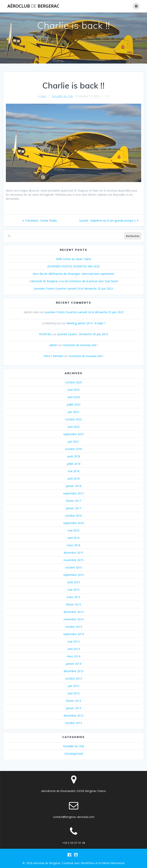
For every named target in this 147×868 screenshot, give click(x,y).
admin (53, 345)
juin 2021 (73, 442)
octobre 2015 (73, 567)
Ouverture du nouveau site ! (80, 345)
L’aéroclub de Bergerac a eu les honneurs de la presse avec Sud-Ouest (74, 281)
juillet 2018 (74, 464)
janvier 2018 (73, 486)
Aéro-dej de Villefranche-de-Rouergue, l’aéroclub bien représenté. (74, 274)
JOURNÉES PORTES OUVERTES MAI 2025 (74, 266)
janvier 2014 (73, 664)
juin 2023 (73, 412)
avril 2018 (74, 479)
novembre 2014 (74, 619)
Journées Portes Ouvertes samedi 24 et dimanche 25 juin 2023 (73, 289)
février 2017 (73, 501)
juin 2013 (73, 686)
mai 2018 (74, 471)
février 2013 (73, 701)
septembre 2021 (74, 434)
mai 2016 (74, 530)
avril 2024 (74, 397)
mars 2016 (73, 545)
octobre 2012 (73, 723)
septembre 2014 (74, 634)
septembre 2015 (74, 575)
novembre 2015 (74, 560)
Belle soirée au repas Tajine (74, 259)
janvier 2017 (73, 508)
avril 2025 (74, 390)
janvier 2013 (73, 708)
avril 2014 (74, 649)
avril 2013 (74, 693)
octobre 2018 (73, 449)
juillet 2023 (74, 404)
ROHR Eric (46, 334)
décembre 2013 (73, 671)
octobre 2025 (73, 382)
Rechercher (133, 236)
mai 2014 (74, 641)
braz (43, 96)
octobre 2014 (73, 627)
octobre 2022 (73, 419)
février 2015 (73, 604)
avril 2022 (74, 427)
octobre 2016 (73, 516)
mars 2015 (73, 597)
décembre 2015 (73, 553)
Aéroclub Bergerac (33, 6)
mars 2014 (73, 656)
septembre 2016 (74, 523)
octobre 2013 (73, 678)
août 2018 (74, 456)
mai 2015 (74, 590)
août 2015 (74, 582)
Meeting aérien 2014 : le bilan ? (86, 323)
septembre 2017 (74, 493)
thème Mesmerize (113, 863)
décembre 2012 (73, 716)
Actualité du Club (62, 96)
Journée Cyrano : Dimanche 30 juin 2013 (83, 334)
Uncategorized (74, 754)
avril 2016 (74, 538)
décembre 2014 (73, 612)
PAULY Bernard (53, 356)
